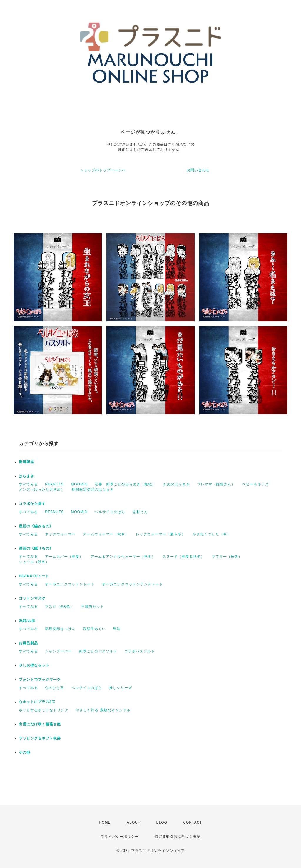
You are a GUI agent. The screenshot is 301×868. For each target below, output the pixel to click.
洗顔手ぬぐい (94, 629)
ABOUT (133, 822)
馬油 (117, 629)
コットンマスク (32, 598)
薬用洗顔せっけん (60, 629)
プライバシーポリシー (120, 837)
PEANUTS (54, 484)
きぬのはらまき (177, 484)
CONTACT (193, 822)
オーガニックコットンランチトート (133, 584)
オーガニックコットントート (70, 584)
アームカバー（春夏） (64, 557)
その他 (25, 752)
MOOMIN (79, 484)
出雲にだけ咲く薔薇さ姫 (40, 724)
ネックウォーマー (60, 534)
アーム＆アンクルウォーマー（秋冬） (123, 557)
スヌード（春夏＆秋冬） (184, 557)
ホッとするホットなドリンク (44, 710)
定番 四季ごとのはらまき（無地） (125, 484)
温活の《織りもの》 (36, 548)
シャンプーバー (58, 651)
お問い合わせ (198, 170)
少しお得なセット (34, 665)
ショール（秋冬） (34, 562)
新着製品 (26, 462)
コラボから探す (32, 504)
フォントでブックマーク (40, 680)
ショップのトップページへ (103, 170)
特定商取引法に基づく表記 (178, 837)
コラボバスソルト (140, 651)
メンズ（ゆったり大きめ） (42, 490)
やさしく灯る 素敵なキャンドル (103, 710)
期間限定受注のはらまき (93, 490)
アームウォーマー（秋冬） (106, 534)
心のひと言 (55, 688)
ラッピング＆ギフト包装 (40, 738)
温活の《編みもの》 (36, 526)
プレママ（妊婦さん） (216, 484)
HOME (105, 822)
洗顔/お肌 (27, 621)
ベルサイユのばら (110, 512)
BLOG (162, 822)
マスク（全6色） (60, 607)
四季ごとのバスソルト (98, 651)
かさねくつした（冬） (212, 534)
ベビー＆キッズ (256, 484)
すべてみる (28, 484)
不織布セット (93, 607)
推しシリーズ (121, 688)
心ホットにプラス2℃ (37, 702)
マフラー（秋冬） (227, 557)
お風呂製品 (28, 643)
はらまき (26, 476)
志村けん (140, 512)
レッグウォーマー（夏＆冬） (161, 534)
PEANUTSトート (34, 576)
